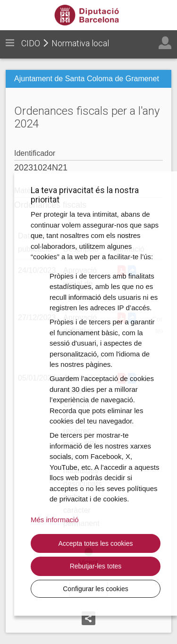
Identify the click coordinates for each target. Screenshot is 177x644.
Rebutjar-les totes (96, 566)
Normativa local (80, 43)
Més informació (55, 520)
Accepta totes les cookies (96, 543)
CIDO (31, 43)
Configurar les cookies (96, 589)
